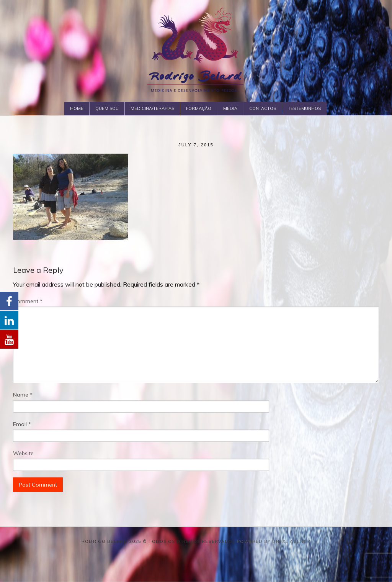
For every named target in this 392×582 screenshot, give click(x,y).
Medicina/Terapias (152, 108)
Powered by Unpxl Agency (274, 541)
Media (230, 108)
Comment (28, 301)
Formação (199, 108)
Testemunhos (304, 108)
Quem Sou (107, 108)
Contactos (263, 108)
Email (22, 424)
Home (77, 108)
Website (23, 453)
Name (23, 395)
